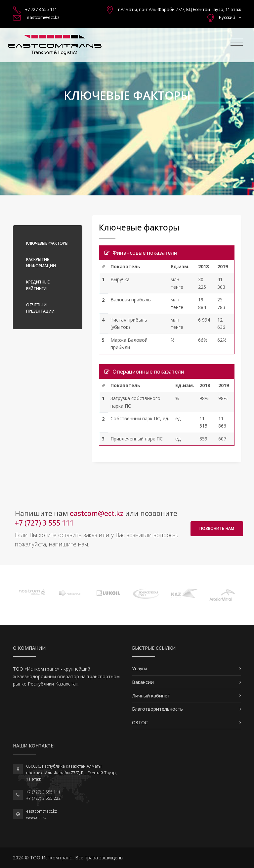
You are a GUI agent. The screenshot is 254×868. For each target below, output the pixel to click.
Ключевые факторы (47, 243)
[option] (32, 592)
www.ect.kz (36, 817)
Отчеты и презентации (40, 308)
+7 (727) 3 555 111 (44, 523)
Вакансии (143, 682)
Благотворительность (157, 709)
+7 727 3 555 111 (41, 9)
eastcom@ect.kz (43, 17)
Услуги (140, 668)
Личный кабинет (151, 696)
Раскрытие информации (41, 263)
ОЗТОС (140, 722)
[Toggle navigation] (237, 42)
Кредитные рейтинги (38, 285)
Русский (230, 17)
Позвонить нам (217, 528)
